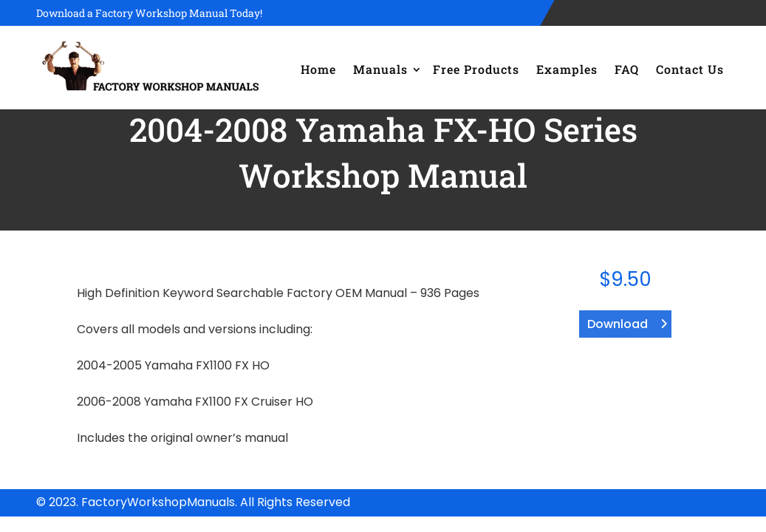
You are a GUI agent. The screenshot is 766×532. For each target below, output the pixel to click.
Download (618, 324)
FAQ (627, 69)
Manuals (380, 69)
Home (318, 69)
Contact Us (690, 69)
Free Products (476, 69)
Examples (567, 69)
